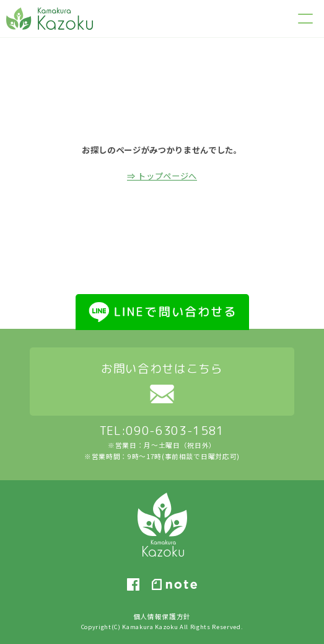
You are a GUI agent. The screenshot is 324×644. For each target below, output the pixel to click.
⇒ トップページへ (162, 176)
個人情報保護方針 (162, 616)
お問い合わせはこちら (162, 369)
